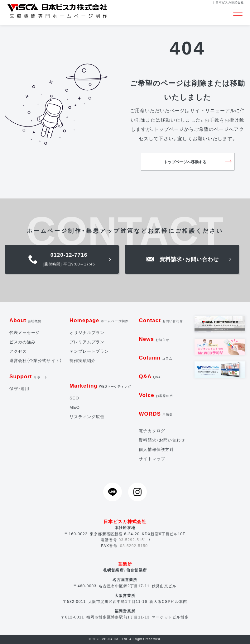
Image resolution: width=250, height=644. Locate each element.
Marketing (100, 386)
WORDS (156, 414)
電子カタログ (152, 431)
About (26, 320)
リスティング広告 (87, 417)
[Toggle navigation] (238, 12)
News (154, 339)
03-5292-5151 (133, 540)
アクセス (18, 351)
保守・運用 (19, 389)
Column (156, 358)
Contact (161, 320)
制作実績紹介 (83, 361)
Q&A (150, 377)
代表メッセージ (25, 333)
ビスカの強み (22, 342)
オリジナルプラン (87, 333)
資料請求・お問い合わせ (162, 440)
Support (28, 377)
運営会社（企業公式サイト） (36, 361)
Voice (156, 395)
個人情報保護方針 (156, 449)
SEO (74, 398)
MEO (75, 407)
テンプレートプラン (89, 351)
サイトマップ (152, 459)
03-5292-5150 (134, 546)
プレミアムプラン (87, 342)
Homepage (99, 320)
